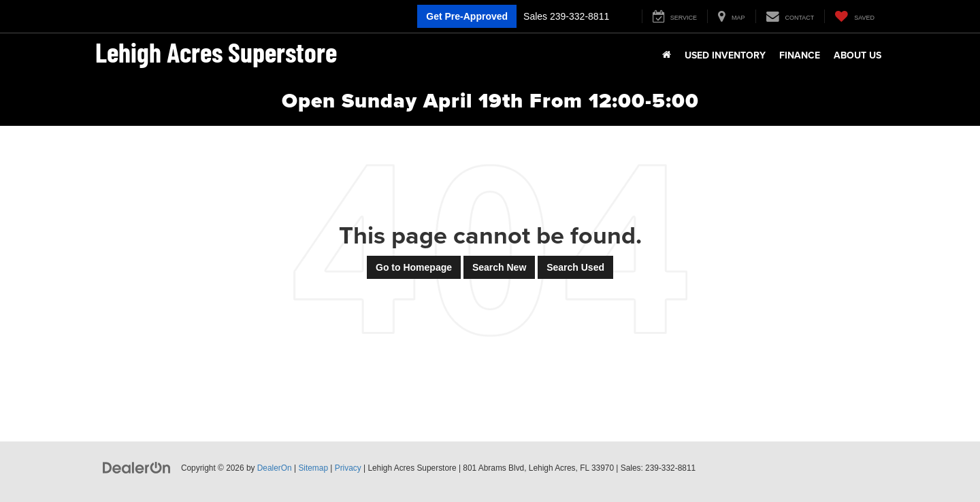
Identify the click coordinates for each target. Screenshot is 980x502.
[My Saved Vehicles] (854, 16)
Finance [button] (800, 55)
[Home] (667, 55)
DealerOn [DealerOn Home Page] (275, 468)
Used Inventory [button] (725, 55)
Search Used (575, 267)
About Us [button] (857, 55)
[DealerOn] (137, 467)
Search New (499, 267)
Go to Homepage (414, 267)
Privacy (348, 468)
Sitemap (313, 468)
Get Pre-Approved (467, 16)
